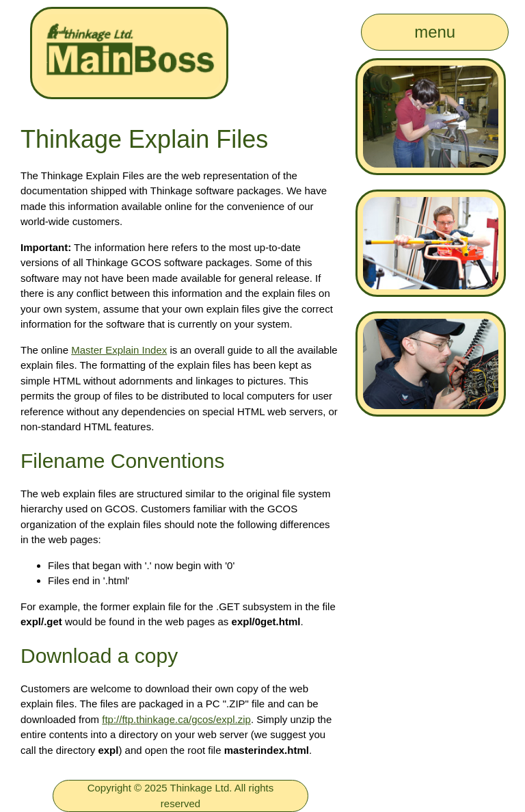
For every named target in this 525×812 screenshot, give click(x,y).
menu (435, 32)
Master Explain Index (119, 350)
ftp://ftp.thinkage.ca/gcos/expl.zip (176, 719)
